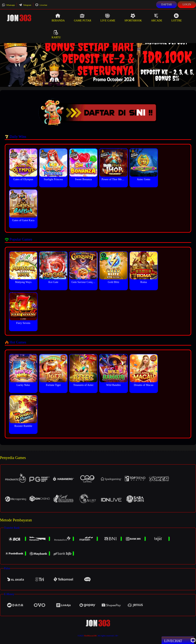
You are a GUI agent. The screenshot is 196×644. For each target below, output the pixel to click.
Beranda (58, 18)
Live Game (108, 18)
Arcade (157, 18)
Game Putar (83, 18)
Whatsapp (8, 5)
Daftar (167, 4)
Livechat (41, 5)
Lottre (176, 18)
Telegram (25, 5)
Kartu (56, 34)
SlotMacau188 (90, 636)
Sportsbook (133, 18)
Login (187, 4)
